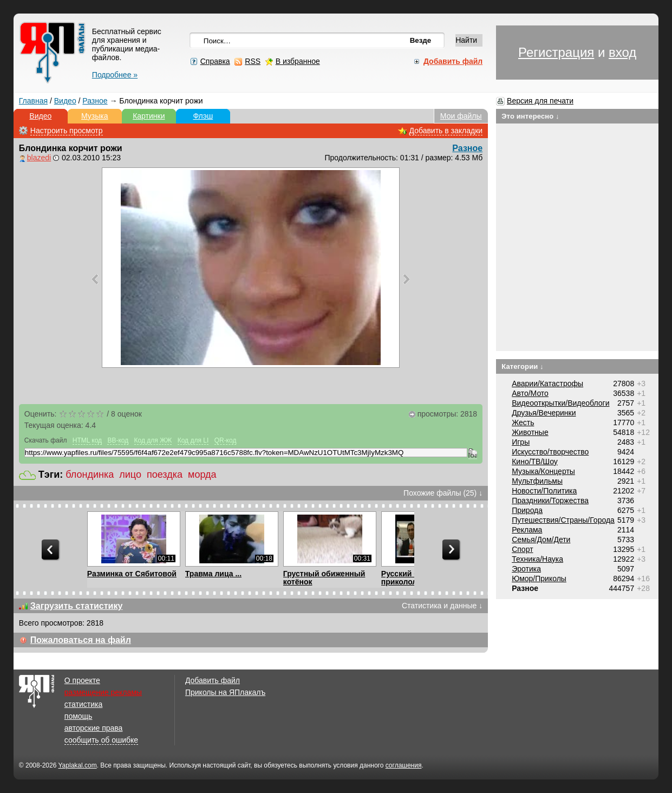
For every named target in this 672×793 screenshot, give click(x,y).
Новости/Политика (544, 491)
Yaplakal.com (78, 765)
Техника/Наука (537, 559)
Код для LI (193, 440)
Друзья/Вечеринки (544, 413)
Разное (95, 101)
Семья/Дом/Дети (541, 539)
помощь (79, 716)
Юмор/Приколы (539, 578)
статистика (83, 704)
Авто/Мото (530, 393)
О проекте (82, 680)
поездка (165, 474)
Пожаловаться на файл (81, 640)
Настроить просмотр (67, 131)
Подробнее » (115, 75)
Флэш (203, 116)
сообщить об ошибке (101, 740)
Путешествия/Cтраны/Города (563, 520)
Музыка (95, 116)
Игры (521, 442)
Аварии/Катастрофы (547, 383)
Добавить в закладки (446, 131)
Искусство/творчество (550, 452)
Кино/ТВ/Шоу (535, 461)
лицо (130, 474)
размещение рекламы (103, 692)
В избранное (298, 61)
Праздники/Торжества (550, 500)
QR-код (226, 440)
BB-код (118, 440)
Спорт (522, 549)
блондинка (90, 474)
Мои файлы (461, 116)
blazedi (39, 158)
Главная (33, 101)
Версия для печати (540, 101)
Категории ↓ (523, 366)
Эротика (526, 569)
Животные (530, 432)
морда (202, 474)
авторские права (94, 728)
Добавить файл (213, 680)
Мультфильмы (537, 481)
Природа (527, 510)
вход (622, 52)
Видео (65, 101)
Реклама (527, 530)
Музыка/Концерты (543, 471)
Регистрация (556, 52)
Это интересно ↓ (530, 116)
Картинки (149, 116)
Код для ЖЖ (153, 440)
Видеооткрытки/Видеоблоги (560, 403)
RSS (253, 61)
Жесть (523, 422)
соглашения (404, 765)
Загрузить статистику (77, 606)
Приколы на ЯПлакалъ (225, 692)
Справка (215, 61)
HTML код (87, 440)
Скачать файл (46, 440)
